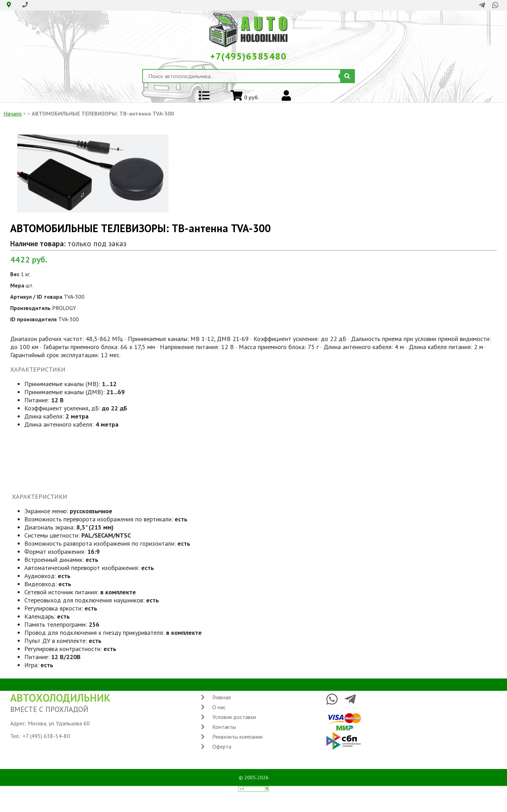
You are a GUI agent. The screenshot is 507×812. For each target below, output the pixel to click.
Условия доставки (234, 717)
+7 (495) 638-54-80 (46, 736)
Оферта (222, 746)
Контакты (224, 727)
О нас (219, 707)
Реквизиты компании (237, 737)
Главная (221, 697)
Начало (13, 113)
